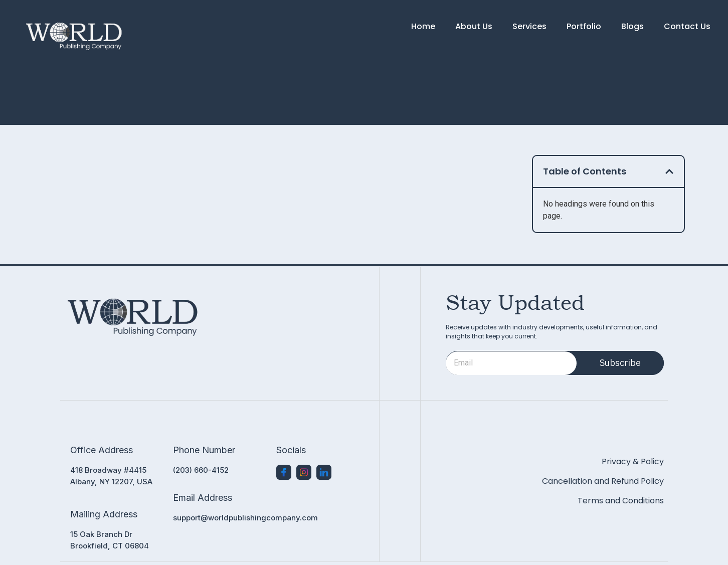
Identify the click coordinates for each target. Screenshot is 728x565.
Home (423, 26)
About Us (474, 26)
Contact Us (687, 26)
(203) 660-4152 (201, 470)
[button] (669, 171)
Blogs (632, 26)
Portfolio (584, 26)
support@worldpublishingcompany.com (245, 518)
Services (529, 26)
